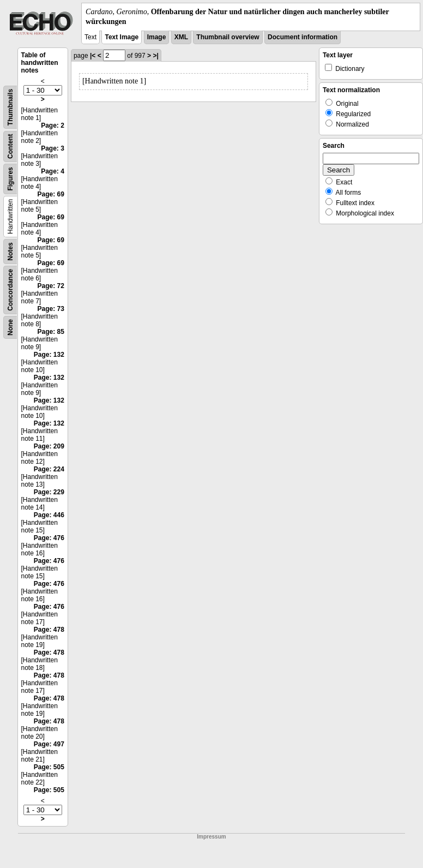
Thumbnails (10, 107)
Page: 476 (49, 538)
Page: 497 (49, 744)
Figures (10, 179)
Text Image (122, 37)
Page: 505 (49, 767)
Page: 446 (49, 515)
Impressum (211, 837)
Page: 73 (51, 309)
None (10, 327)
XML (181, 37)
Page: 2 (53, 125)
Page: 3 (53, 148)
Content (10, 146)
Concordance (10, 290)
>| (155, 56)
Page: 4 (53, 171)
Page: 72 (51, 286)
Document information (303, 37)
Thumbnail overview (228, 37)
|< (93, 56)
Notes (10, 252)
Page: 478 (49, 630)
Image (157, 37)
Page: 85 (51, 332)
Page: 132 (49, 355)
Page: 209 (49, 446)
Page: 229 (49, 492)
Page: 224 (49, 469)
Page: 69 (51, 194)
